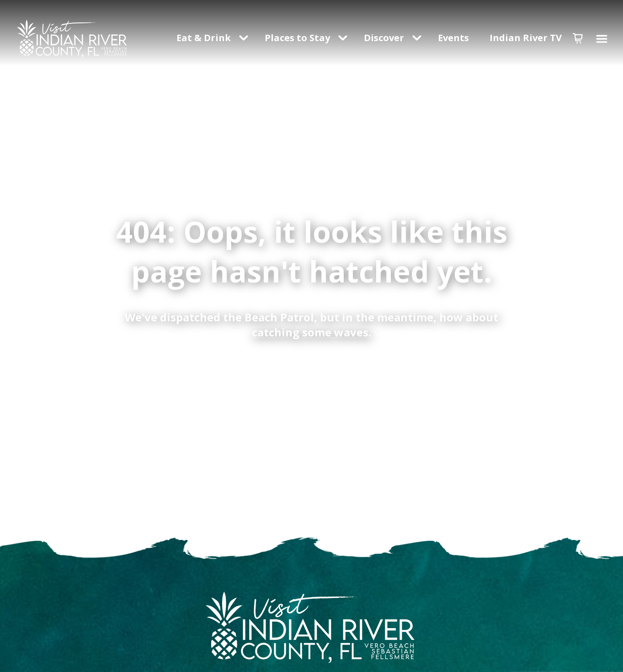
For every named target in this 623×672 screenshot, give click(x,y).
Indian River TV (526, 38)
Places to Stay (297, 38)
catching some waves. (311, 332)
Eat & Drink (204, 38)
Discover (384, 38)
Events (455, 38)
